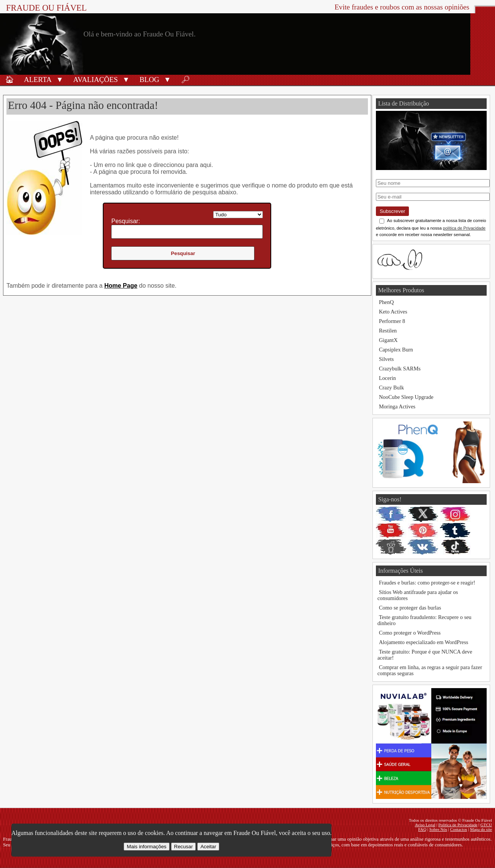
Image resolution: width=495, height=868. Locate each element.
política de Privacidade (464, 228)
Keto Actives (393, 312)
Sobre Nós (438, 829)
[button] (60, 79)
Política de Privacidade (458, 825)
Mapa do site (481, 829)
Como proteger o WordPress (410, 633)
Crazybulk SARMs (400, 369)
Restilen (388, 331)
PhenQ (386, 302)
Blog (149, 80)
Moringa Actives (397, 406)
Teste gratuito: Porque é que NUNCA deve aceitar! (425, 655)
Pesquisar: (126, 221)
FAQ (422, 829)
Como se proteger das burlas (410, 608)
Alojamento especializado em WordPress (424, 642)
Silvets (386, 359)
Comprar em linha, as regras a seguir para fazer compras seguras (430, 670)
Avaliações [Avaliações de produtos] (96, 80)
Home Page (121, 286)
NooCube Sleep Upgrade (406, 397)
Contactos (459, 829)
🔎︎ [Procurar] (185, 80)
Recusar (184, 847)
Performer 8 (392, 321)
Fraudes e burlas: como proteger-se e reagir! (427, 583)
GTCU (486, 825)
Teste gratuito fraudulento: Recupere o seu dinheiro (424, 620)
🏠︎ (9, 80)
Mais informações (146, 847)
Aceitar (208, 847)
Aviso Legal (425, 825)
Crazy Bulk (391, 388)
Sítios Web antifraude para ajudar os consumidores (418, 595)
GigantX (388, 340)
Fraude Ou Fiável (46, 8)
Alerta (38, 80)
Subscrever (392, 211)
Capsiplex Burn (396, 350)
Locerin (387, 378)
